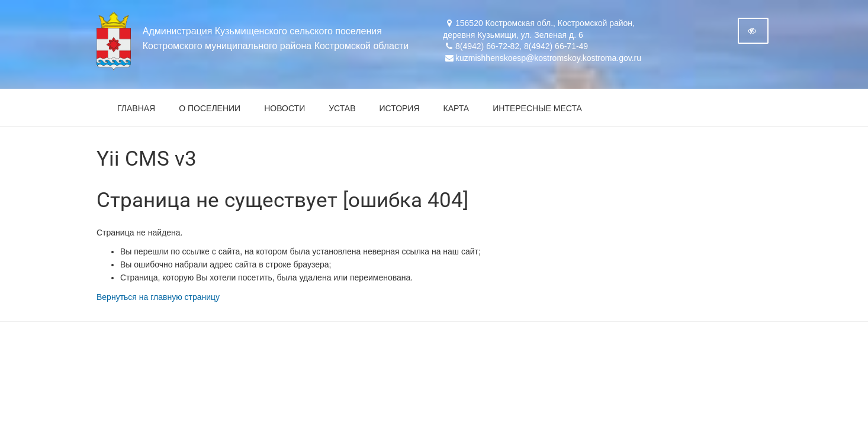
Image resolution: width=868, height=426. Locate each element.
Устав (342, 108)
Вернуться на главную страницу (158, 297)
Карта (456, 108)
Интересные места (537, 108)
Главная (136, 108)
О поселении (210, 108)
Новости (284, 108)
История (400, 108)
